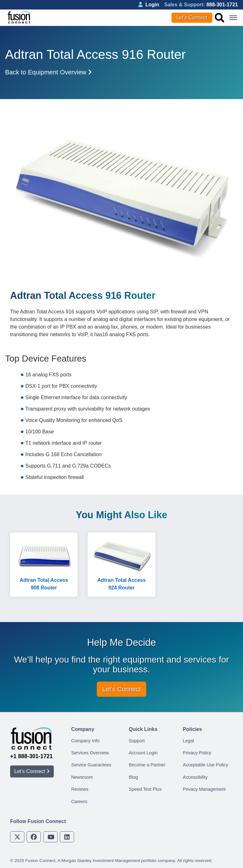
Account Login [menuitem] (143, 753)
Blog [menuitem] (133, 777)
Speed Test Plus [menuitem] (145, 789)
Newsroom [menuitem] (82, 777)
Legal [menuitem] (188, 741)
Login (149, 5)
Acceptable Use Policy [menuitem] (206, 765)
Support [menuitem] (137, 741)
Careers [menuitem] (79, 802)
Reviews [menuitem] (80, 789)
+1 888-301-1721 (31, 756)
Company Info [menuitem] (85, 741)
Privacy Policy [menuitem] (197, 753)
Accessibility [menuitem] (195, 777)
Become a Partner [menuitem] (147, 765)
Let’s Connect (192, 18)
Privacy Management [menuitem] (204, 789)
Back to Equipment (48, 72)
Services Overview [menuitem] (90, 753)
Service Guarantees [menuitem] (91, 765)
